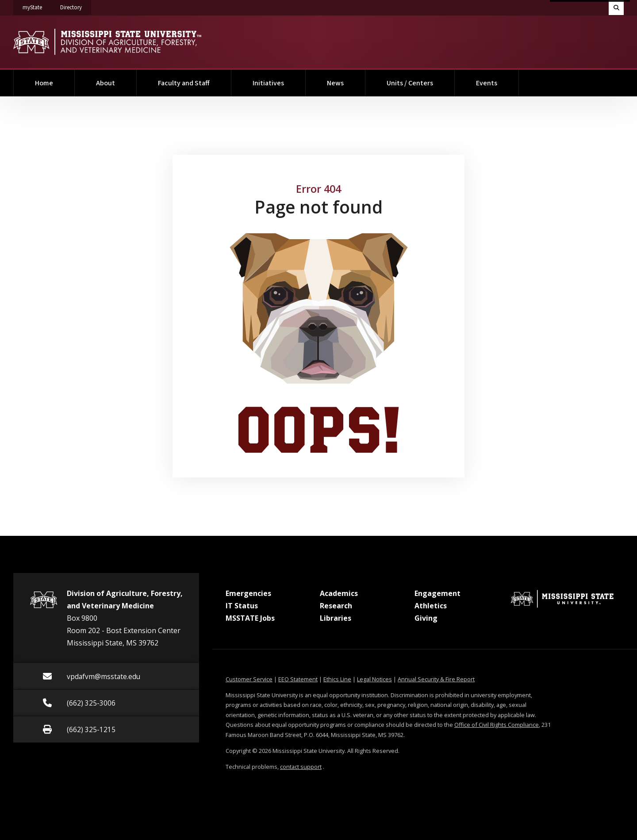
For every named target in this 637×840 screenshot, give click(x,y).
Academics (339, 593)
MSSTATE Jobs (250, 618)
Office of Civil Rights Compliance (497, 725)
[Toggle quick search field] (616, 8)
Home (44, 83)
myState (37, 6)
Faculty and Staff (184, 83)
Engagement (437, 593)
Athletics (431, 606)
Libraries (336, 618)
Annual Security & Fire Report (436, 679)
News (335, 83)
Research (336, 606)
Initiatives (268, 83)
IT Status (242, 606)
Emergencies (248, 593)
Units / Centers (410, 83)
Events (487, 83)
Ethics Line (337, 679)
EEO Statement (298, 679)
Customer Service (249, 679)
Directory (76, 6)
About (106, 83)
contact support (301, 767)
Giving (426, 618)
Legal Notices (374, 679)
